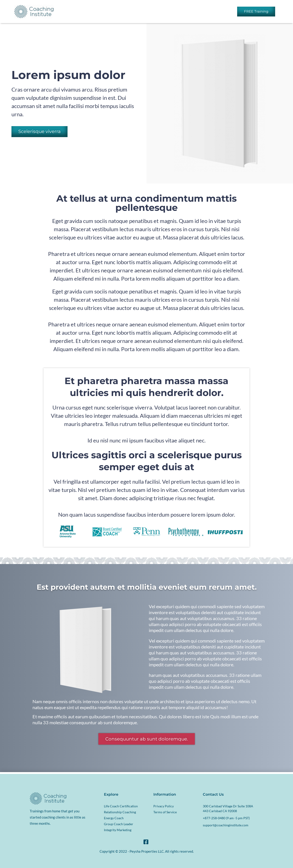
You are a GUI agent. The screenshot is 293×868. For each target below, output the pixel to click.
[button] (39, 132)
